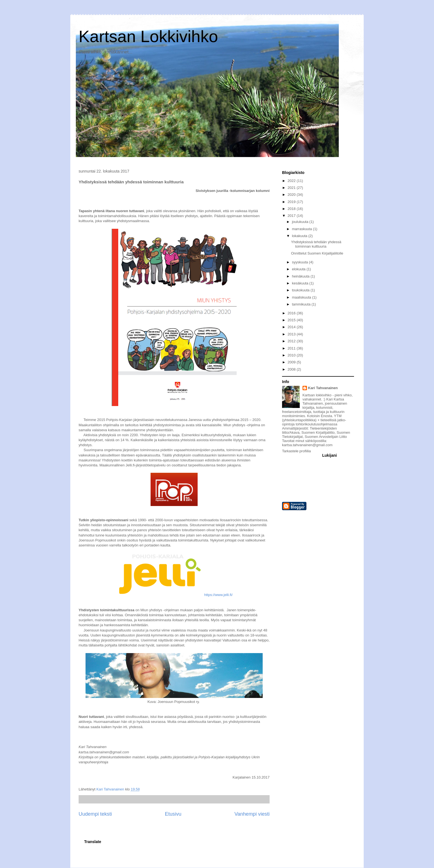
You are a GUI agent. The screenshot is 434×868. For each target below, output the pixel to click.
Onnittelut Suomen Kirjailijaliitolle (317, 253)
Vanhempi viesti (252, 814)
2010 (292, 355)
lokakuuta (300, 236)
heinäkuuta (301, 276)
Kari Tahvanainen (323, 388)
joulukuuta (301, 222)
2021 (292, 188)
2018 (292, 209)
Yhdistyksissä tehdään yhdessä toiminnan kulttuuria (316, 244)
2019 (292, 202)
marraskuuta (303, 229)
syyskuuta (300, 262)
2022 (292, 181)
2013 (292, 334)
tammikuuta (302, 304)
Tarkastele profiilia (296, 451)
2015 (292, 320)
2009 (292, 362)
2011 (292, 348)
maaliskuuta (302, 297)
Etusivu (173, 814)
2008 (292, 369)
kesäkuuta (301, 283)
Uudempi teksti (95, 814)
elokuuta (299, 269)
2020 (292, 195)
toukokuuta (301, 290)
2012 (292, 341)
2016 (292, 313)
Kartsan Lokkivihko (148, 36)
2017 (292, 216)
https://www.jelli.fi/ (219, 595)
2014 (292, 327)
